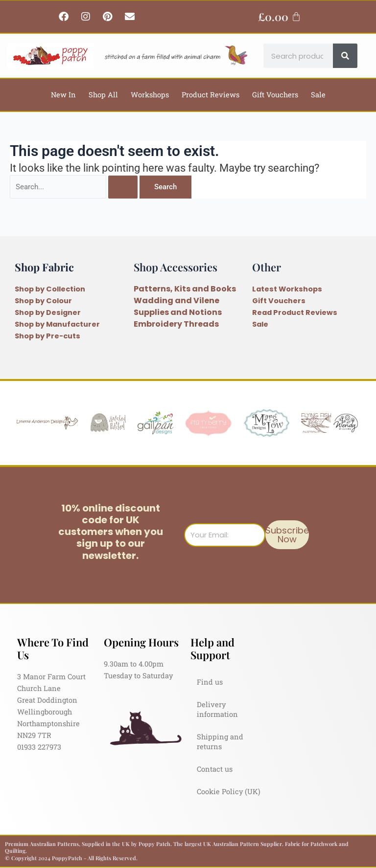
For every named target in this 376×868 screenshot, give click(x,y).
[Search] (345, 56)
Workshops (150, 95)
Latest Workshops (287, 289)
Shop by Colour (43, 301)
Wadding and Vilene (176, 300)
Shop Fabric (44, 267)
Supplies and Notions (178, 312)
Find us (210, 682)
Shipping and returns (220, 742)
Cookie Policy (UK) (229, 791)
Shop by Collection (50, 289)
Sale (318, 95)
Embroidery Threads (176, 324)
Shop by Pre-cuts (47, 336)
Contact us (215, 769)
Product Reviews (211, 95)
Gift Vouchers (275, 95)
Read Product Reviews (295, 312)
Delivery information (217, 709)
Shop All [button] (103, 95)
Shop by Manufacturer (57, 324)
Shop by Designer (48, 312)
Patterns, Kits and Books (185, 289)
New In (63, 95)
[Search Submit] (123, 187)
